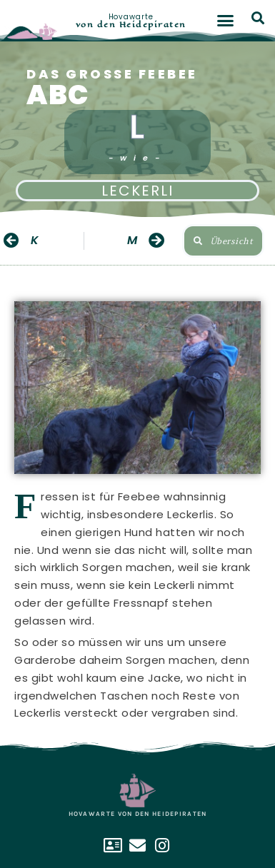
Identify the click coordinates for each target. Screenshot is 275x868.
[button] (225, 21)
